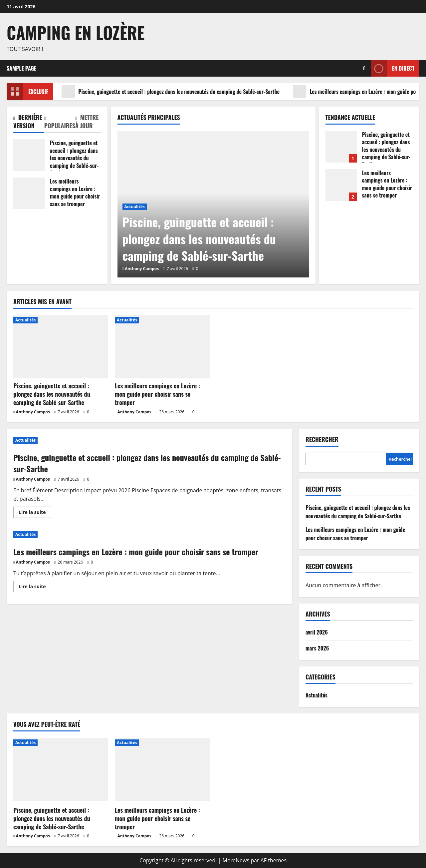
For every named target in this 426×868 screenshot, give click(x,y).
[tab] (29, 123)
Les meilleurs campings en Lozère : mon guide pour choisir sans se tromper (29, 193)
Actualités (135, 207)
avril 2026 (317, 632)
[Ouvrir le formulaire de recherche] (364, 68)
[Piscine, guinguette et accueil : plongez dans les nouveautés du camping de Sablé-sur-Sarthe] (61, 347)
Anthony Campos (142, 269)
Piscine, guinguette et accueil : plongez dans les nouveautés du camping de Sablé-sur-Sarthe (171, 92)
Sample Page (21, 68)
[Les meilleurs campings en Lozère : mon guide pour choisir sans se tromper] (162, 347)
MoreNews (236, 860)
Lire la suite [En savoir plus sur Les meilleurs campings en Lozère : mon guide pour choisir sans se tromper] (35, 588)
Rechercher (322, 439)
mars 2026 (317, 648)
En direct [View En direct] (393, 68)
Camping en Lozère (76, 32)
